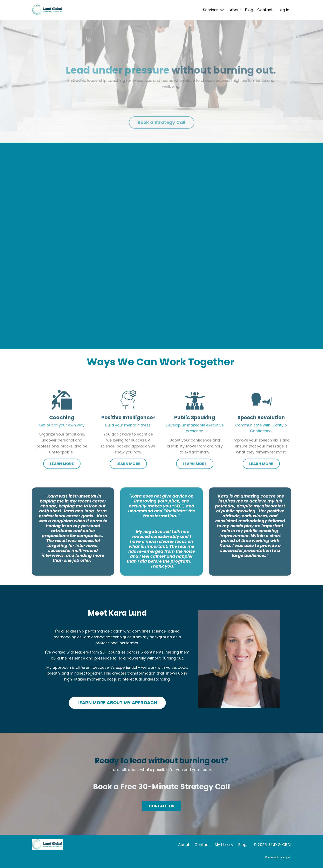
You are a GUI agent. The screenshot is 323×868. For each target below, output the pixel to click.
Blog (249, 10)
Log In (284, 10)
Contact (265, 10)
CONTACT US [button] (161, 806)
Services (213, 10)
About (235, 10)
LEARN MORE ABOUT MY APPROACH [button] (117, 703)
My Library (224, 845)
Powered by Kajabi (278, 857)
